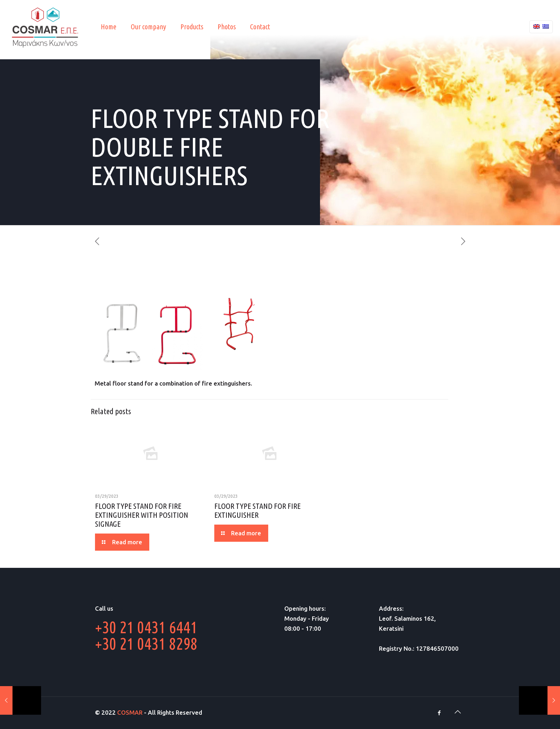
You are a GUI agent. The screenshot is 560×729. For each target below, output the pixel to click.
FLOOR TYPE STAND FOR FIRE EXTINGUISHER (257, 510)
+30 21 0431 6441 (146, 627)
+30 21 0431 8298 (146, 644)
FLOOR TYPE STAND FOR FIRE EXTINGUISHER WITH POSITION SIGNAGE (142, 515)
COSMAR (130, 712)
